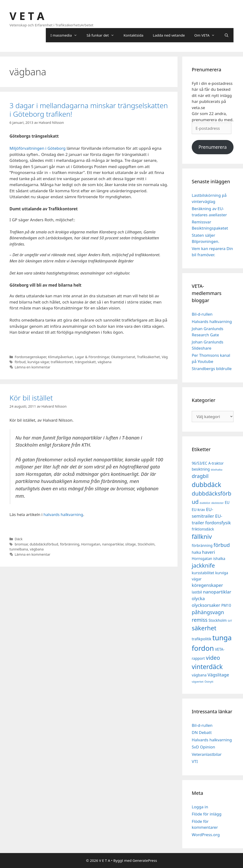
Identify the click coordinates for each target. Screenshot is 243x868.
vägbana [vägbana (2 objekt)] (199, 675)
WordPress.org (206, 835)
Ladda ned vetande (169, 35)
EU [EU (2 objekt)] (227, 502)
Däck (19, 539)
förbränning (70, 544)
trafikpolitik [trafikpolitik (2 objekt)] (202, 639)
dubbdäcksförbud (44, 544)
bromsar (21, 544)
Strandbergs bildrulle (212, 369)
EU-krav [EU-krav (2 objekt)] (198, 510)
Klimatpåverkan (61, 357)
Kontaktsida (134, 35)
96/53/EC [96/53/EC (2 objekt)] (199, 463)
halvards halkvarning (63, 514)
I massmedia (66, 35)
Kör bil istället (31, 398)
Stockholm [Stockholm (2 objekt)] (218, 620)
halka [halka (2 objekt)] (196, 552)
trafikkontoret (62, 362)
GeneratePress (145, 860)
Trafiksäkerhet (148, 357)
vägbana (104, 362)
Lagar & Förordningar (92, 357)
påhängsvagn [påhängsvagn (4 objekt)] (208, 612)
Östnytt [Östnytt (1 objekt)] (209, 682)
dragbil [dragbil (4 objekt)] (200, 476)
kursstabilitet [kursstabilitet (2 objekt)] (203, 573)
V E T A (27, 16)
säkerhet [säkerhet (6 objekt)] (204, 628)
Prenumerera (213, 147)
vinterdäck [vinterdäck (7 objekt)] (207, 667)
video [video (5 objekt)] (213, 658)
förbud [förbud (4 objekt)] (222, 545)
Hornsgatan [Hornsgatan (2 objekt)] (202, 559)
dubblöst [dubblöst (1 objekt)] (205, 503)
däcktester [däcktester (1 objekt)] (217, 503)
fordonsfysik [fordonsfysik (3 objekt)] (218, 523)
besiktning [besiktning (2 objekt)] (201, 469)
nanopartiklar (113, 544)
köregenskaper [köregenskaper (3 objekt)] (207, 585)
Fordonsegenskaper (30, 357)
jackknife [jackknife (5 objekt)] (203, 565)
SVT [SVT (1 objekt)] (230, 621)
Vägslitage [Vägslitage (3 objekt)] (218, 675)
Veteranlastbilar (207, 754)
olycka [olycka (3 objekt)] (198, 598)
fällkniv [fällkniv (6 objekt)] (202, 536)
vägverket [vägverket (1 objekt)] (198, 682)
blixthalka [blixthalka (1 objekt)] (217, 470)
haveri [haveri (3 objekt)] (209, 552)
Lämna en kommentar (33, 367)
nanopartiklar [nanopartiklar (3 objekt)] (217, 592)
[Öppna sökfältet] (227, 35)
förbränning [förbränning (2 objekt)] (202, 545)
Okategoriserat (123, 357)
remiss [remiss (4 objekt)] (200, 620)
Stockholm (146, 544)
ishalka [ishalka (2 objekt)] (219, 559)
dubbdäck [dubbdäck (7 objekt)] (206, 485)
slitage (131, 544)
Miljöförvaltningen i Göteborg (38, 148)
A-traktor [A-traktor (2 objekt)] (216, 463)
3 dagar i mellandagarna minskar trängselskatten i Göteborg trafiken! (89, 110)
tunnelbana (19, 549)
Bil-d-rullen (202, 314)
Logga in (200, 807)
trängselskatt (85, 362)
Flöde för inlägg (207, 814)
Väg (165, 357)
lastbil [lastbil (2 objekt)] (197, 592)
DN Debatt (202, 732)
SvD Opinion (203, 747)
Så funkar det (103, 35)
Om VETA (207, 35)
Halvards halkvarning (212, 321)
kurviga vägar (38, 362)
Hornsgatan (91, 544)
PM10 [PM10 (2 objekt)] (226, 605)
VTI (195, 761)
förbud (20, 362)
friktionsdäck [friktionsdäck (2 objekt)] (203, 529)
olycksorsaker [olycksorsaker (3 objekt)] (206, 605)
